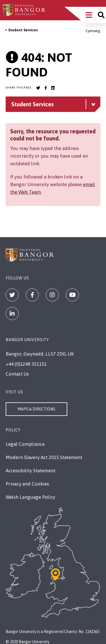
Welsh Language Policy (30, 497)
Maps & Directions (36, 409)
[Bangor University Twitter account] (38, 88)
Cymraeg (93, 31)
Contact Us (17, 374)
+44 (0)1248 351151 (26, 364)
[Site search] (101, 15)
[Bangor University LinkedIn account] (53, 88)
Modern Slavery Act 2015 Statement (44, 457)
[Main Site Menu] (89, 15)
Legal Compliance (25, 444)
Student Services (23, 30)
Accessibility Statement (31, 471)
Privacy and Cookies (27, 484)
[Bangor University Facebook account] (46, 88)
